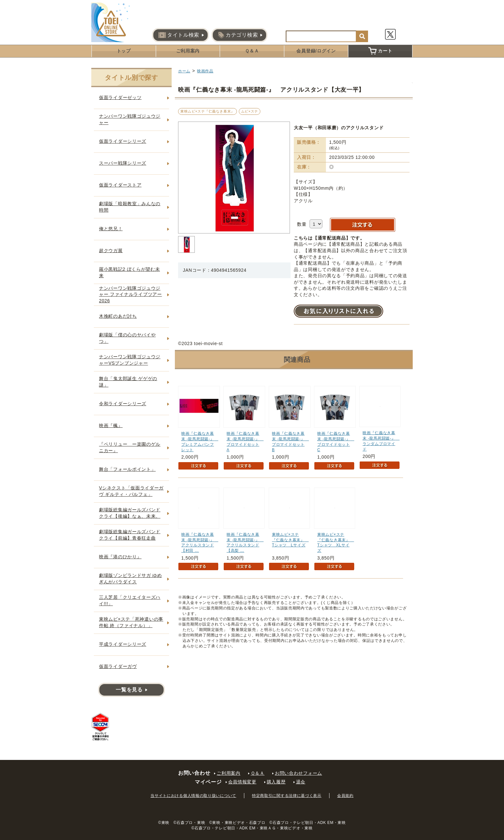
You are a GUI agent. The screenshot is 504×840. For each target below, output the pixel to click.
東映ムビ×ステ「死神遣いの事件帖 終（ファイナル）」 (131, 622)
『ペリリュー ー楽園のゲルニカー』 (130, 447)
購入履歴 (276, 782)
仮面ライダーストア (120, 185)
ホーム (184, 71)
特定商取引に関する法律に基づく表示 (287, 796)
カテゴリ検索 (238, 35)
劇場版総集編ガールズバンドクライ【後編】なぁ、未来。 (130, 513)
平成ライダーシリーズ (123, 644)
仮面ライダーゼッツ (120, 97)
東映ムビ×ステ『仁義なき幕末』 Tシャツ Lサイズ (290, 540)
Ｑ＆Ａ (252, 51)
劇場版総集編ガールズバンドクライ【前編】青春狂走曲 (130, 535)
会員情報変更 (242, 782)
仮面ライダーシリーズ (123, 141)
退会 (301, 782)
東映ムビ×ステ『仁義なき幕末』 (207, 111)
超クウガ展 (111, 251)
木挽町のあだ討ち (118, 316)
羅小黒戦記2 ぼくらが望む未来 (129, 272)
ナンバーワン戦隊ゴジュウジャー (130, 119)
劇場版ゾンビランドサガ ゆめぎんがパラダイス (130, 579)
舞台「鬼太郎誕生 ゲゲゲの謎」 (128, 382)
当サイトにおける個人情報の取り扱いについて (193, 796)
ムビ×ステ (250, 111)
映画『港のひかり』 (120, 557)
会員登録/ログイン (316, 51)
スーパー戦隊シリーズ (123, 163)
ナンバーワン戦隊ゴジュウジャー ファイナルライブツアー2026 (130, 294)
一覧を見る (129, 690)
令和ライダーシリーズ (123, 404)
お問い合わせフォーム (298, 773)
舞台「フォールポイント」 (127, 469)
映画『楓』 (111, 425)
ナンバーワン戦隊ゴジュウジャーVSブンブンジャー (130, 360)
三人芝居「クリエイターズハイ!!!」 (130, 600)
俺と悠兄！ (111, 229)
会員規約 (345, 796)
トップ (124, 51)
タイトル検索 (179, 35)
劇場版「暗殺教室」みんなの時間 (130, 207)
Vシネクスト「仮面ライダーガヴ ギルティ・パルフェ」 (131, 491)
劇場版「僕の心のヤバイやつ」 (127, 338)
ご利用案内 (188, 51)
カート (380, 51)
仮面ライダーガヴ (118, 666)
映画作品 (205, 71)
